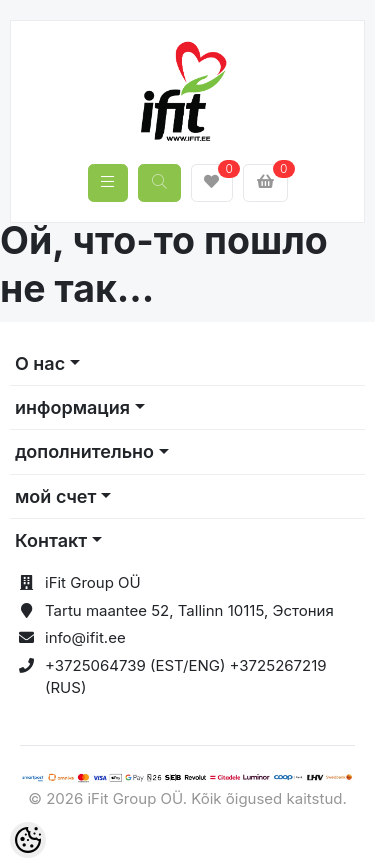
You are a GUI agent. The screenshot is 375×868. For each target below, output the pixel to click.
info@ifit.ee (85, 637)
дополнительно (84, 451)
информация (72, 407)
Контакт (51, 540)
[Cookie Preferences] (28, 840)
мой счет (55, 496)
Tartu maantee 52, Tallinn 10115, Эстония (189, 610)
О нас (40, 363)
